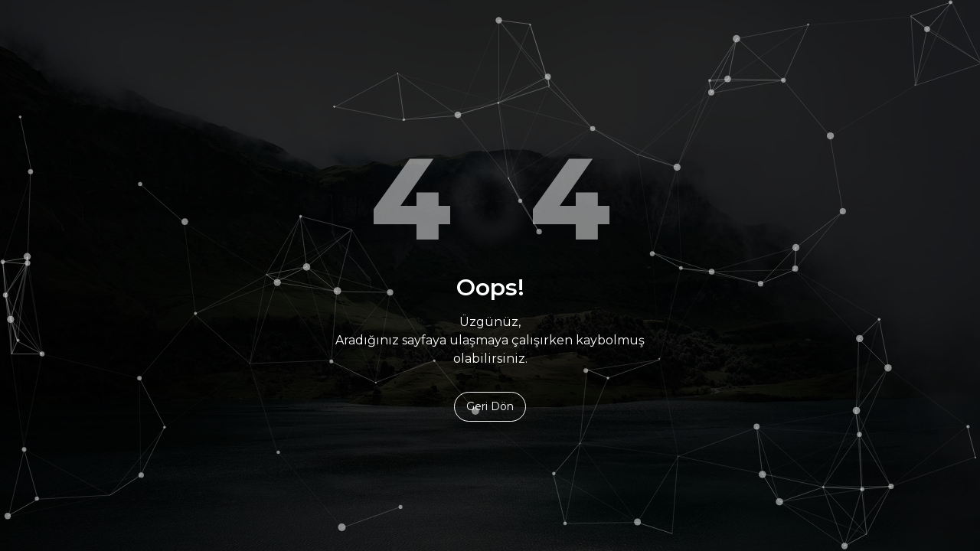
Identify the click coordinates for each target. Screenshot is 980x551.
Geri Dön (490, 406)
